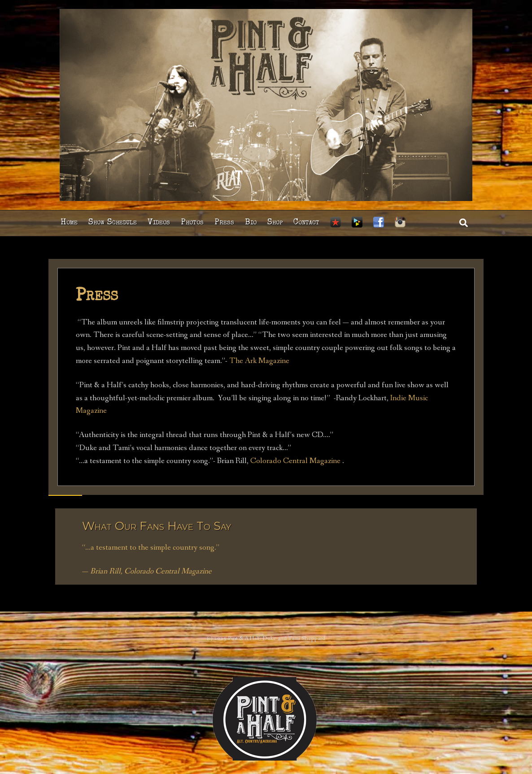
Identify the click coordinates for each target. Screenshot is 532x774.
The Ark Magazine (258, 361)
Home (69, 223)
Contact (306, 223)
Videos (159, 223)
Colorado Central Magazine (295, 461)
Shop (275, 223)
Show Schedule (113, 223)
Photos (192, 223)
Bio (251, 223)
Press (224, 223)
